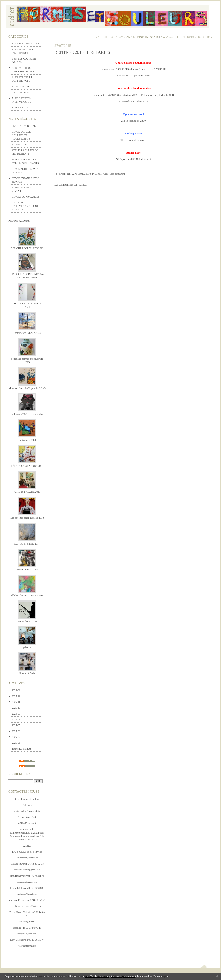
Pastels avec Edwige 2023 (27, 333)
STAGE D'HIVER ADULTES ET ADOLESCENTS (21, 135)
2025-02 (16, 737)
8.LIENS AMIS (20, 108)
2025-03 (16, 731)
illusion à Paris (27, 673)
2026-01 (16, 690)
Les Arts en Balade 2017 (27, 544)
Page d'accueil (168, 37)
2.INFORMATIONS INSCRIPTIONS (90, 174)
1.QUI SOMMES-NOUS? (25, 44)
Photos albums (19, 221)
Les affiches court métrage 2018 (27, 518)
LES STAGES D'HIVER (24, 126)
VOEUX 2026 (19, 145)
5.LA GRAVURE (21, 87)
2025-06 (16, 720)
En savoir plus (161, 976)
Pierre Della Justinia (27, 570)
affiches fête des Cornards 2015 (27, 596)
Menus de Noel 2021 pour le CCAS (27, 388)
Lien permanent (117, 174)
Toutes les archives (21, 749)
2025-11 (16, 702)
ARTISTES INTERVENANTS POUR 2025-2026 (25, 206)
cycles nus (27, 647)
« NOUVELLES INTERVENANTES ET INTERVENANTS (127, 37)
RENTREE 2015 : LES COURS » (195, 37)
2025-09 (16, 714)
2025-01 (16, 743)
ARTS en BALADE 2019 (27, 492)
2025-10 (16, 708)
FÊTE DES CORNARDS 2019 (27, 466)
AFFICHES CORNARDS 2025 (27, 248)
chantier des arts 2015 (27, 621)
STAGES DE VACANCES (26, 197)
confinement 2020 (27, 440)
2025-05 (16, 725)
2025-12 (16, 696)
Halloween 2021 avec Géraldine (27, 414)
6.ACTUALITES (21, 92)
